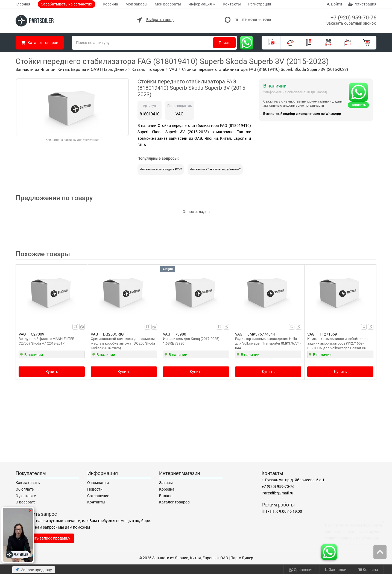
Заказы (166, 483)
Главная (23, 4)
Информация (200, 4)
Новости (95, 489)
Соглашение (98, 496)
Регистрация (260, 4)
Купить (52, 372)
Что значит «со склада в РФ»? (161, 169)
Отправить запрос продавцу (45, 538)
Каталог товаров (174, 502)
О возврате (26, 502)
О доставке (26, 496)
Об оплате (25, 489)
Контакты (232, 4)
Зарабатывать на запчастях (67, 4)
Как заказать (28, 483)
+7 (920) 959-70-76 (353, 18)
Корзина (110, 4)
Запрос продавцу (34, 570)
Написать (358, 105)
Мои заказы (136, 4)
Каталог (40, 43)
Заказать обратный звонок (351, 23)
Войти (334, 4)
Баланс (166, 496)
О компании (98, 483)
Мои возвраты (168, 4)
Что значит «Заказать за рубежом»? (215, 169)
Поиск (224, 43)
